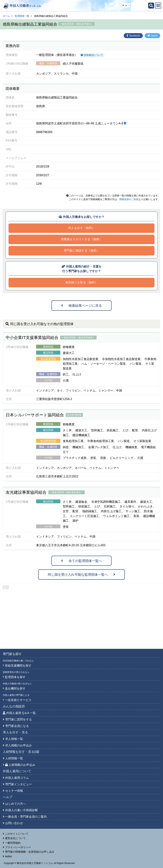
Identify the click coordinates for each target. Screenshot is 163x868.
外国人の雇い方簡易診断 (21, 810)
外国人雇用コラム (17, 778)
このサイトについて (17, 834)
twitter (9, 856)
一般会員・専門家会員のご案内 (26, 817)
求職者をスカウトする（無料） (81, 239)
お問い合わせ (14, 823)
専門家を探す (12, 654)
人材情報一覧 (14, 758)
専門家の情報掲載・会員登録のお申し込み (30, 852)
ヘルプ (8, 797)
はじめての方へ (16, 804)
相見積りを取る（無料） (81, 282)
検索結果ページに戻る (81, 306)
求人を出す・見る (15, 732)
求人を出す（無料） (81, 228)
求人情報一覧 (14, 739)
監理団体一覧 (22, 16)
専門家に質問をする (19, 719)
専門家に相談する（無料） (81, 251)
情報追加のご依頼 (129, 199)
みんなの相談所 (14, 706)
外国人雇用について (17, 771)
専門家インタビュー (19, 784)
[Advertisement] (81, 617)
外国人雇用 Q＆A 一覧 (21, 713)
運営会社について (15, 838)
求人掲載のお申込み (19, 745)
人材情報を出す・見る (21, 752)
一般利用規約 (13, 843)
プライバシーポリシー (18, 847)
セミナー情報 (14, 791)
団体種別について (92, 55)
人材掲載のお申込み (20, 765)
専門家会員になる (17, 726)
